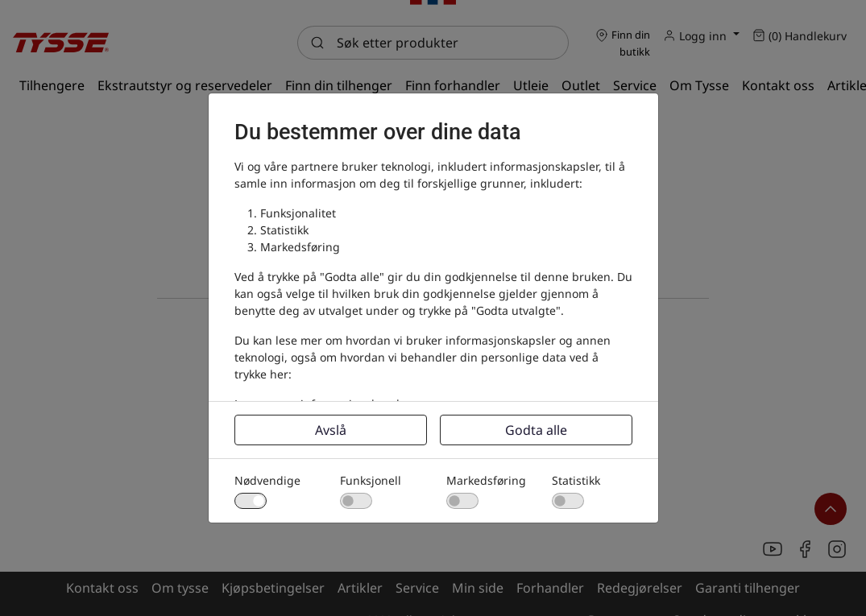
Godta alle (536, 430)
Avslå (331, 430)
